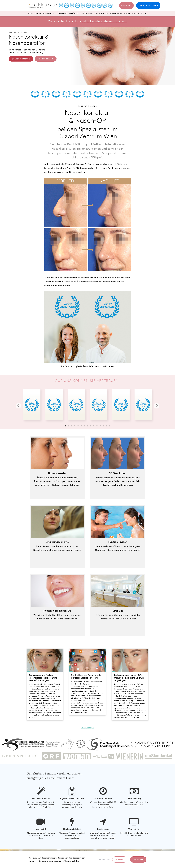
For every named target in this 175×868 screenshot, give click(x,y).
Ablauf (31, 13)
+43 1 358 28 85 (123, 845)
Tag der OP (62, 13)
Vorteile (38, 13)
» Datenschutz (104, 859)
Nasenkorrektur (49, 13)
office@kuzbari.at (124, 843)
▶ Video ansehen (21, 59)
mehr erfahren (46, 59)
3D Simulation (88, 13)
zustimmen (138, 859)
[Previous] (18, 406)
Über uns (135, 13)
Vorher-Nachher (102, 13)
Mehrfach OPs (75, 13)
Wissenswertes (116, 13)
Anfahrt (120, 848)
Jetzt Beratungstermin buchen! (104, 21)
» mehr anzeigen (88, 656)
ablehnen (120, 859)
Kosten (127, 13)
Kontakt (144, 13)
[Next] (157, 406)
